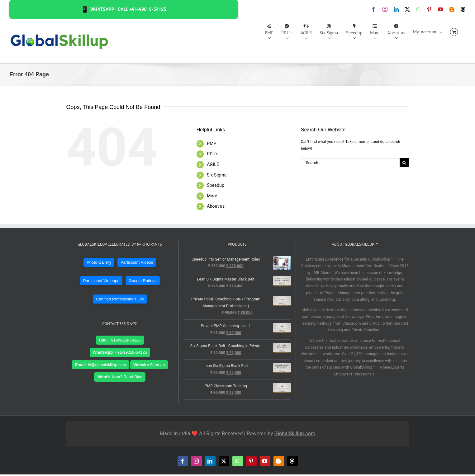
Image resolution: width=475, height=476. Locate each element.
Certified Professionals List (120, 299)
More (212, 196)
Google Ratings (143, 281)
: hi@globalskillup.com (100, 365)
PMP (211, 144)
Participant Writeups (101, 281)
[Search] (404, 163)
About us (216, 206)
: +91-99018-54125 (120, 340)
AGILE (213, 164)
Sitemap (149, 365)
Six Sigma (217, 175)
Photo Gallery (99, 262)
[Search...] (350, 163)
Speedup (216, 185)
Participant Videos (137, 262)
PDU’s (213, 154)
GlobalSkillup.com (295, 434)
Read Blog (120, 377)
